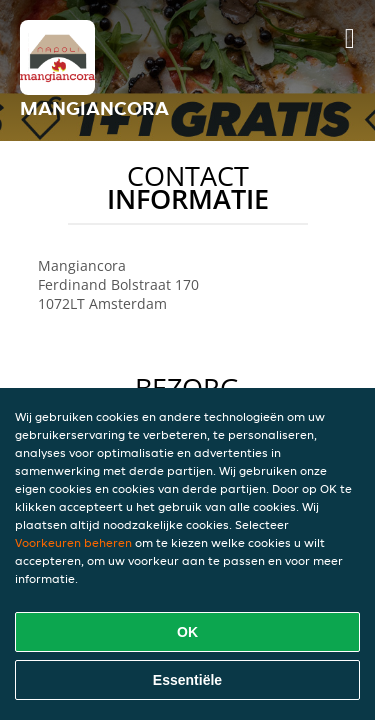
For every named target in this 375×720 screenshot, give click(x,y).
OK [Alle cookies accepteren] (187, 632)
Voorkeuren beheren (73, 542)
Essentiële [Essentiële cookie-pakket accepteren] (187, 680)
